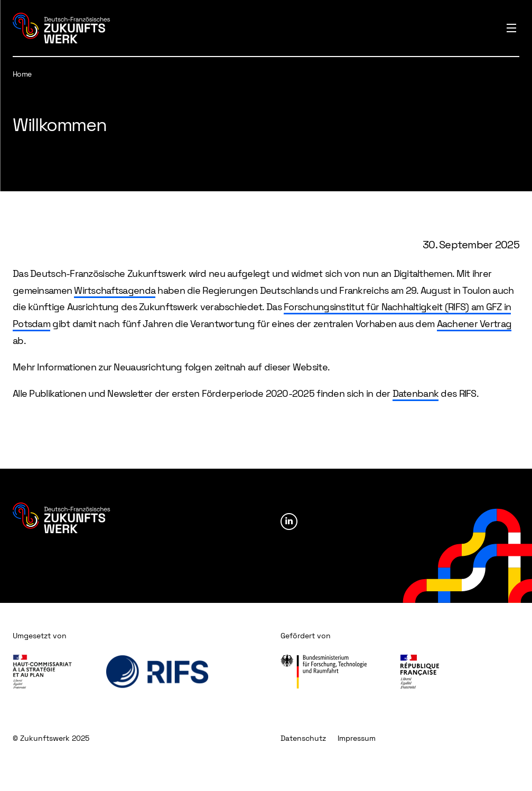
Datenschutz (303, 738)
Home (22, 74)
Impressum (357, 738)
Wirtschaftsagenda (115, 290)
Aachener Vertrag (474, 324)
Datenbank (416, 393)
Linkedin (289, 522)
